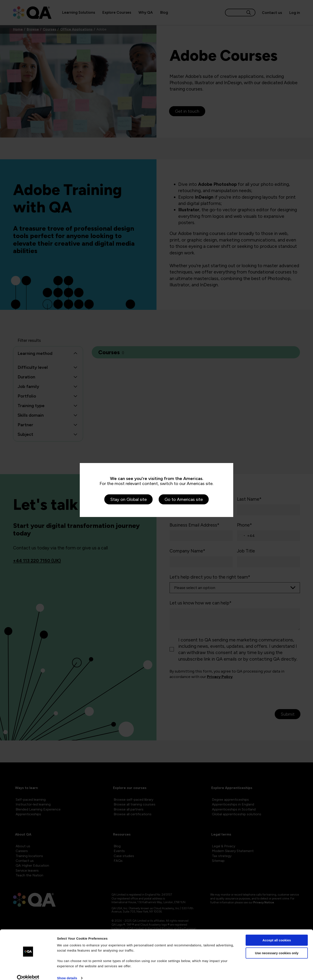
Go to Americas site (184, 499)
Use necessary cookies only (277, 946)
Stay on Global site (128, 499)
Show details (67, 971)
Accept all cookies (277, 934)
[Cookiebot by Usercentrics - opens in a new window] (28, 972)
